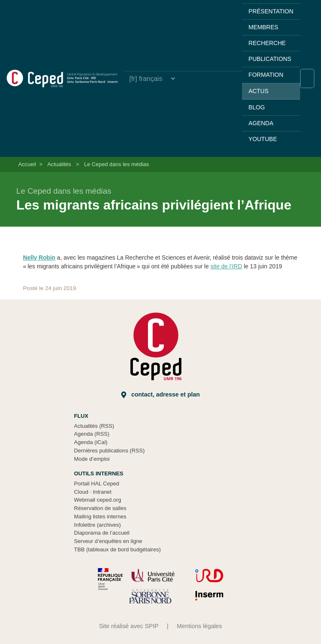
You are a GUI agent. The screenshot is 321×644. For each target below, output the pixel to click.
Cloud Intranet (93, 492)
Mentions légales (199, 626)
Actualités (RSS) (94, 426)
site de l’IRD (226, 266)
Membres (264, 27)
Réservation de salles (100, 508)
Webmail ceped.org (98, 500)
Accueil (27, 164)
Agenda (261, 123)
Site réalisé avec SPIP (129, 626)
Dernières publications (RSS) (109, 451)
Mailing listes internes (100, 516)
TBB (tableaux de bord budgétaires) (117, 549)
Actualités (59, 164)
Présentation (271, 11)
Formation (266, 75)
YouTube (263, 139)
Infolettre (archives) (97, 525)
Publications (270, 59)
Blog (257, 107)
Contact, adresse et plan (160, 395)
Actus (259, 91)
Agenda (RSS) (92, 434)
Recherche (267, 43)
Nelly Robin (39, 258)
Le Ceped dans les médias (116, 164)
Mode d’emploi (92, 459)
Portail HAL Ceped (97, 484)
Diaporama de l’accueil (102, 533)
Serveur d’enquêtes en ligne (108, 541)
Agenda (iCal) (91, 442)
